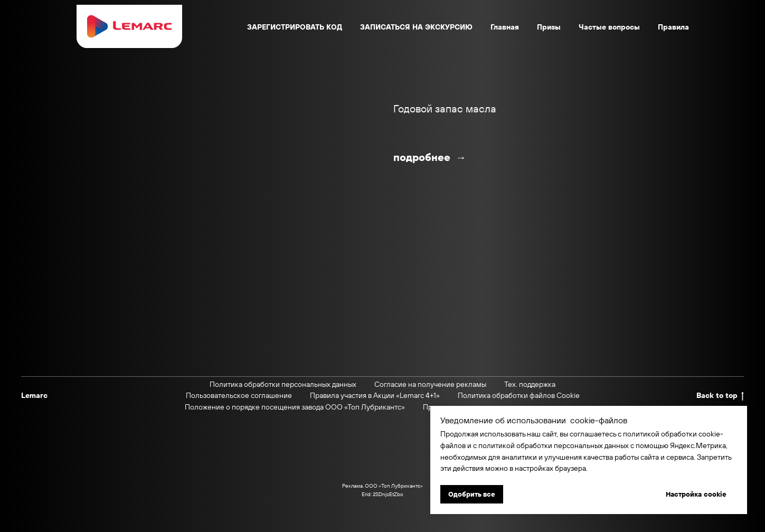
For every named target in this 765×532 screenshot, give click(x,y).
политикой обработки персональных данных (554, 445)
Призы (549, 27)
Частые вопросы (609, 27)
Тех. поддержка (530, 384)
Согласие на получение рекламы (430, 384)
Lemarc (34, 395)
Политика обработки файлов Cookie (519, 395)
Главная (505, 27)
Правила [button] (673, 27)
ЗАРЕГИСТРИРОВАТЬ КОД (295, 27)
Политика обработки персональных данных (283, 384)
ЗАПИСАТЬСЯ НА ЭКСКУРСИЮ (416, 27)
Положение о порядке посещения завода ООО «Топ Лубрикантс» (295, 407)
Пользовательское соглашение (239, 395)
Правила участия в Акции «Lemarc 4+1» (375, 395)
